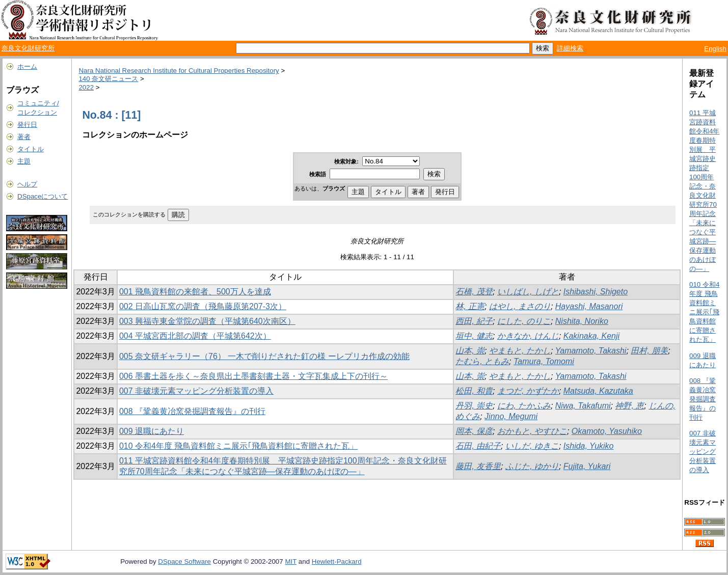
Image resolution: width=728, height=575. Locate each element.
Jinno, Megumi (511, 416)
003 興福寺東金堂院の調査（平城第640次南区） (207, 321)
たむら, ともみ (482, 361)
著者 (24, 137)
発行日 (27, 125)
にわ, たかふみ (524, 406)
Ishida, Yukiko (589, 446)
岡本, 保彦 (474, 431)
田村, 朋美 (649, 351)
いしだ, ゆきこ (532, 446)
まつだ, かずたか (528, 391)
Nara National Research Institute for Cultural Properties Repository (179, 71)
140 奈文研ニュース (108, 79)
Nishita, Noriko (582, 321)
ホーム (27, 66)
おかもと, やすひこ (532, 431)
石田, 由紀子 (478, 446)
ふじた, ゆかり (532, 466)
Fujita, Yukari (587, 466)
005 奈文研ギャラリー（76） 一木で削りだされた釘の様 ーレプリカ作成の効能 (264, 356)
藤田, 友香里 (478, 466)
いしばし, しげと (528, 292)
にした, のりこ (524, 321)
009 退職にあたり (152, 431)
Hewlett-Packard (337, 562)
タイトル (31, 149)
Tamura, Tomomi (544, 361)
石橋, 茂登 (474, 292)
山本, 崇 (470, 351)
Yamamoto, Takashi (591, 351)
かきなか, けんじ (528, 336)
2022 (86, 87)
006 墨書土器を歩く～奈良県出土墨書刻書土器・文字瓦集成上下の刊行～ (253, 376)
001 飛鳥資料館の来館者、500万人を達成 (195, 292)
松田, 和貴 (474, 391)
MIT (291, 562)
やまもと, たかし (520, 351)
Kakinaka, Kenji (591, 336)
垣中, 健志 (474, 336)
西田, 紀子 (474, 321)
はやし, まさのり (520, 306)
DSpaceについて (43, 196)
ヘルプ (27, 184)
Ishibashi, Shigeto (596, 292)
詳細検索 (570, 48)
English (715, 49)
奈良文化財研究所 (28, 48)
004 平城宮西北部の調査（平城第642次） (195, 336)
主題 (24, 161)
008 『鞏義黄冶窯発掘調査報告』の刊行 (192, 411)
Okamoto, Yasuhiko (607, 431)
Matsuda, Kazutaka (598, 391)
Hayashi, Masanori (589, 306)
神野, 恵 (629, 406)
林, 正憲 (470, 306)
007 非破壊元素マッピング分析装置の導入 (196, 391)
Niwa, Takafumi (583, 406)
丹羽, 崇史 (474, 406)
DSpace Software (184, 562)
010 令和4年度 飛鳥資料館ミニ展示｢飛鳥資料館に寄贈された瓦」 (238, 446)
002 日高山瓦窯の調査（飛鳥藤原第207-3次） (203, 306)
